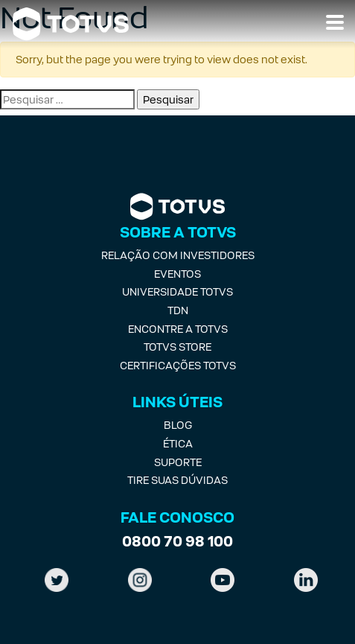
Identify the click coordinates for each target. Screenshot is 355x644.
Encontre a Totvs (178, 329)
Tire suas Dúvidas (177, 480)
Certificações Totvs (178, 365)
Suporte (178, 462)
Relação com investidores (178, 255)
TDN (178, 310)
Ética (178, 443)
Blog (178, 425)
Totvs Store (177, 347)
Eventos (177, 274)
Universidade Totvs (177, 291)
